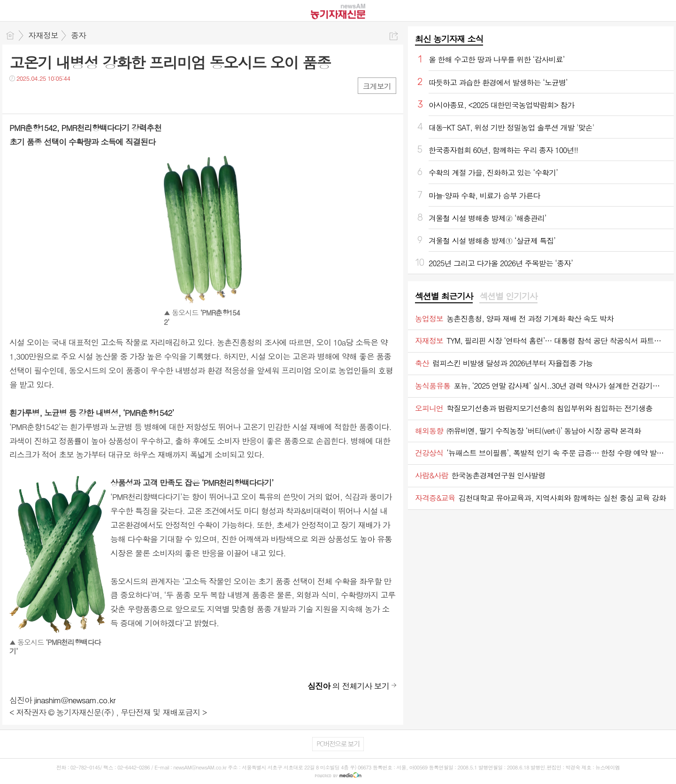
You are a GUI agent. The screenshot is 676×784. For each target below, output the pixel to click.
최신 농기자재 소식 (449, 39)
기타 (74, 97)
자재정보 (43, 35)
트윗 (36, 97)
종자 (78, 35)
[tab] (444, 297)
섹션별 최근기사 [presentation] (444, 296)
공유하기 (394, 36)
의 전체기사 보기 (348, 686)
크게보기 (377, 86)
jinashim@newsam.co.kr (75, 700)
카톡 (55, 97)
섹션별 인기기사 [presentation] (508, 296)
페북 (18, 97)
